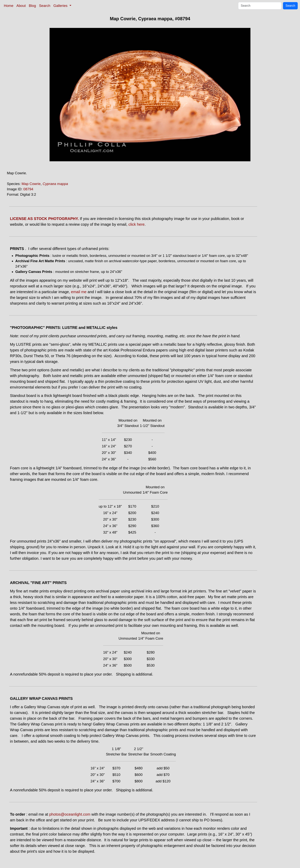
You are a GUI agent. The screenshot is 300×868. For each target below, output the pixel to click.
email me (79, 292)
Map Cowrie (31, 184)
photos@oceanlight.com (70, 814)
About (21, 6)
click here (136, 224)
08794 (28, 189)
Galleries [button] (61, 6)
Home (9, 6)
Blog (32, 6)
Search (45, 6)
